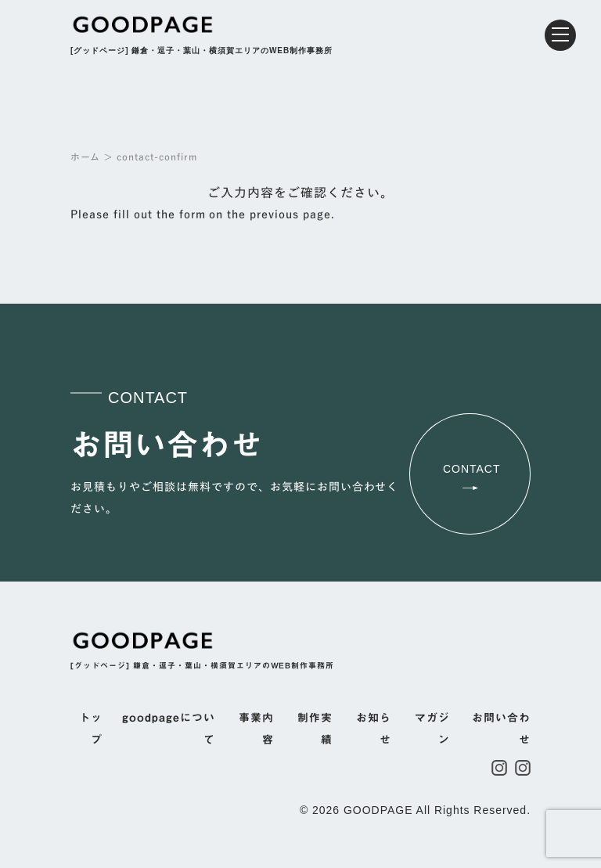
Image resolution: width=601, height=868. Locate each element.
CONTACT (471, 476)
